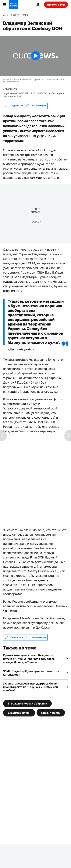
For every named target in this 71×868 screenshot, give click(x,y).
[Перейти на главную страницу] (14, 5)
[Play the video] (35, 56)
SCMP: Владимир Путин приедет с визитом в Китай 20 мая (31, 673)
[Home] (4, 15)
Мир (25, 15)
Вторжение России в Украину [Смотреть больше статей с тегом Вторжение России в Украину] (27, 703)
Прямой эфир (56, 4)
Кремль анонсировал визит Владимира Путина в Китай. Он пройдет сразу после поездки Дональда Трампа (29, 659)
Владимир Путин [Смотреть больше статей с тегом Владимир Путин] (19, 712)
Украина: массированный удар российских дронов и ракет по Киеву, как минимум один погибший (31, 687)
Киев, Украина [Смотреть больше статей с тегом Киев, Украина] (51, 712)
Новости (14, 15)
